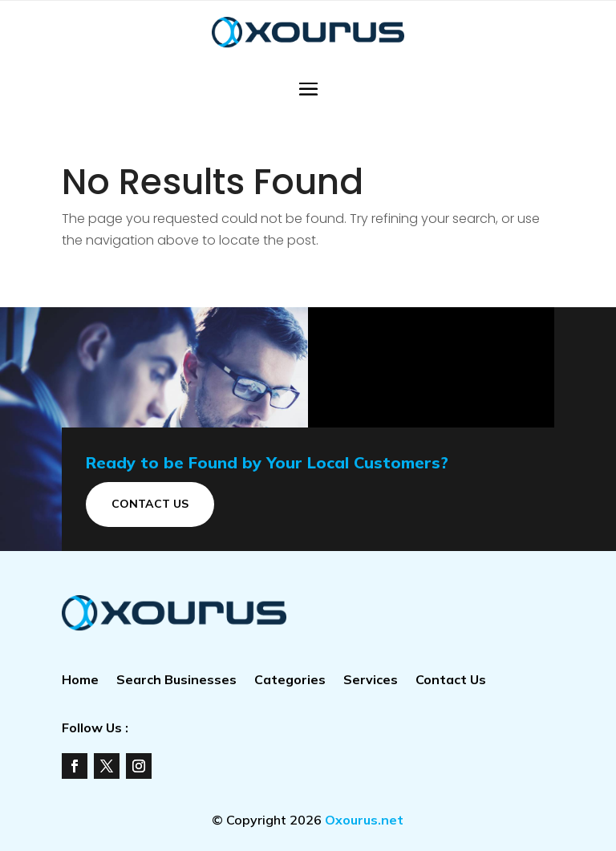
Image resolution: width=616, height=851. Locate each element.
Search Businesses (176, 681)
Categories (290, 681)
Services (371, 681)
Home (80, 681)
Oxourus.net (364, 820)
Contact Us (150, 504)
